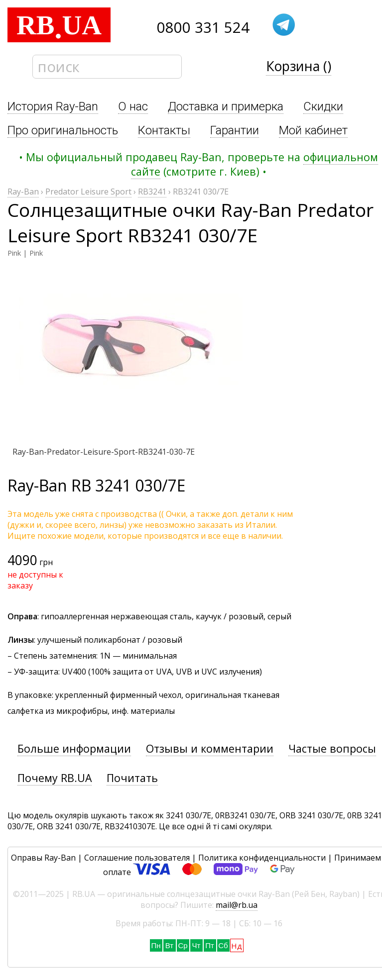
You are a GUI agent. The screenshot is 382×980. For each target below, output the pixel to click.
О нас (133, 106)
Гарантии (235, 130)
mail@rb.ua (237, 905)
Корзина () (299, 66)
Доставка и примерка (226, 106)
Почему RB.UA (55, 778)
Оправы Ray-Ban (43, 858)
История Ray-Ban (53, 106)
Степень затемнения (55, 656)
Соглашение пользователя (137, 858)
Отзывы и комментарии (210, 748)
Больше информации (74, 748)
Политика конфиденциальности (262, 858)
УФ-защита (36, 672)
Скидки (323, 106)
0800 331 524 (203, 27)
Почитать (132, 778)
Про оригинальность (63, 130)
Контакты (164, 130)
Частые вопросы (332, 748)
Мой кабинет (313, 130)
